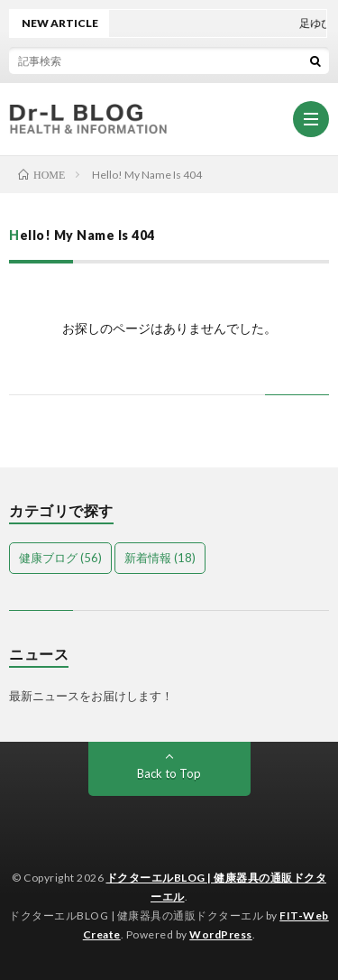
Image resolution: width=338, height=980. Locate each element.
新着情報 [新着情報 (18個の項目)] (160, 558)
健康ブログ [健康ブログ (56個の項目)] (60, 558)
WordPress (221, 934)
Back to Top (169, 773)
